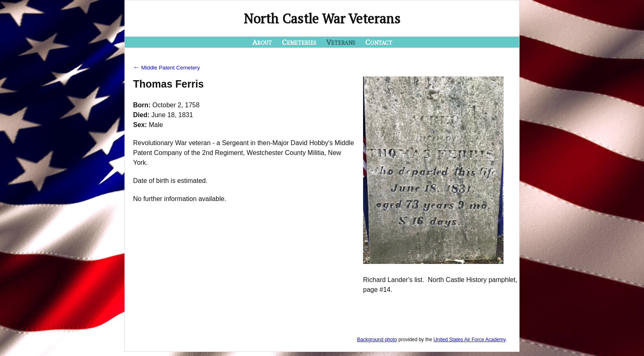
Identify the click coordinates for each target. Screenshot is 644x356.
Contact (379, 42)
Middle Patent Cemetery (167, 68)
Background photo (377, 340)
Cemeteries (299, 42)
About (262, 42)
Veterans (341, 42)
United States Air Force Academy (469, 340)
